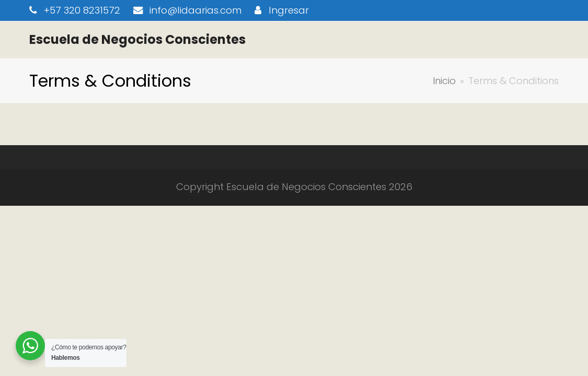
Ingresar (289, 10)
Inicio (444, 81)
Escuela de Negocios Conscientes (137, 39)
